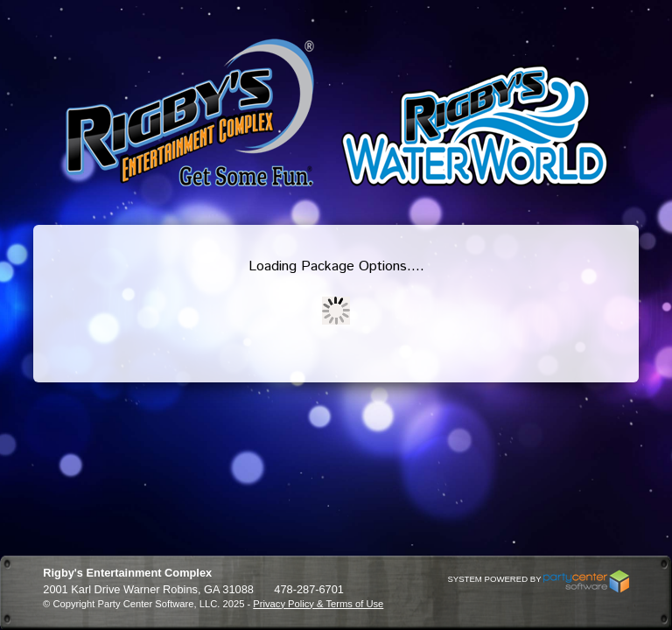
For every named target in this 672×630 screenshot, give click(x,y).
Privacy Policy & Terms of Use (318, 604)
